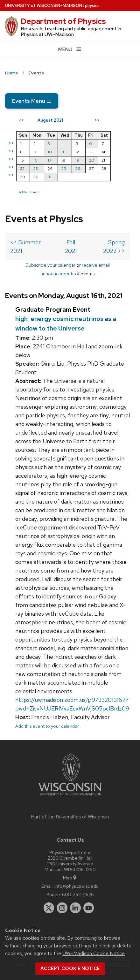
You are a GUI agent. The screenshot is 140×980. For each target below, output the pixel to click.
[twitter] (49, 908)
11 (63, 152)
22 (22, 168)
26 (78, 168)
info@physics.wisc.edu (77, 886)
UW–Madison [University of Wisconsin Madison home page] (44, 6)
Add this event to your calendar (47, 726)
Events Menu (32, 101)
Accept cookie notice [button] (70, 969)
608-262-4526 (78, 894)
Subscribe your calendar (50, 265)
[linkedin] (75, 908)
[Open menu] (70, 49)
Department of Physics (63, 21)
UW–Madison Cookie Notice (94, 953)
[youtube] (89, 908)
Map (70, 878)
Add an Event (29, 192)
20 (92, 160)
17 (49, 160)
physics (92, 6)
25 (64, 168)
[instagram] (62, 908)
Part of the (70, 817)
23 (36, 168)
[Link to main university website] (70, 797)
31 (49, 177)
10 (50, 152)
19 (77, 160)
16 (35, 160)
